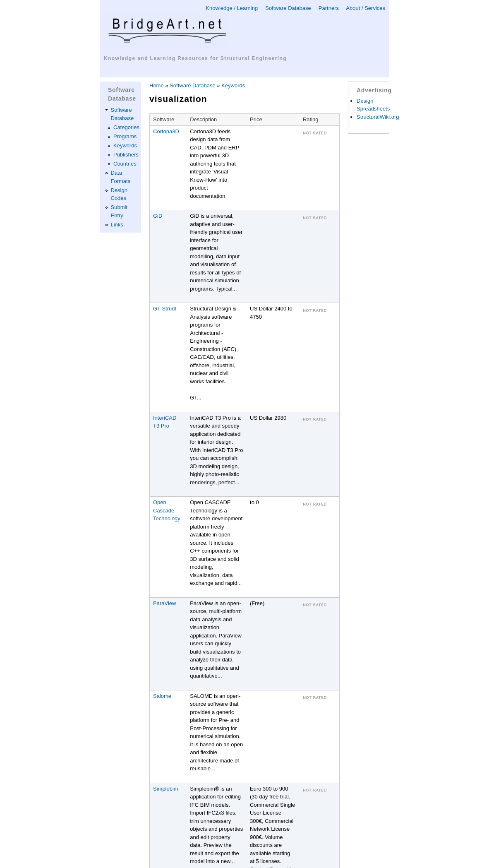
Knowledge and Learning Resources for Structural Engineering (195, 58)
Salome (162, 696)
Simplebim (166, 789)
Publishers (126, 155)
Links (117, 225)
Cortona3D (166, 131)
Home (157, 85)
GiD (158, 216)
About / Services (366, 8)
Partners (329, 8)
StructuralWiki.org (378, 117)
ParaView (164, 603)
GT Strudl (164, 309)
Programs (125, 136)
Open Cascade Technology (167, 510)
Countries (125, 164)
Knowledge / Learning (232, 8)
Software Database (288, 8)
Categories (126, 127)
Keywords (125, 145)
